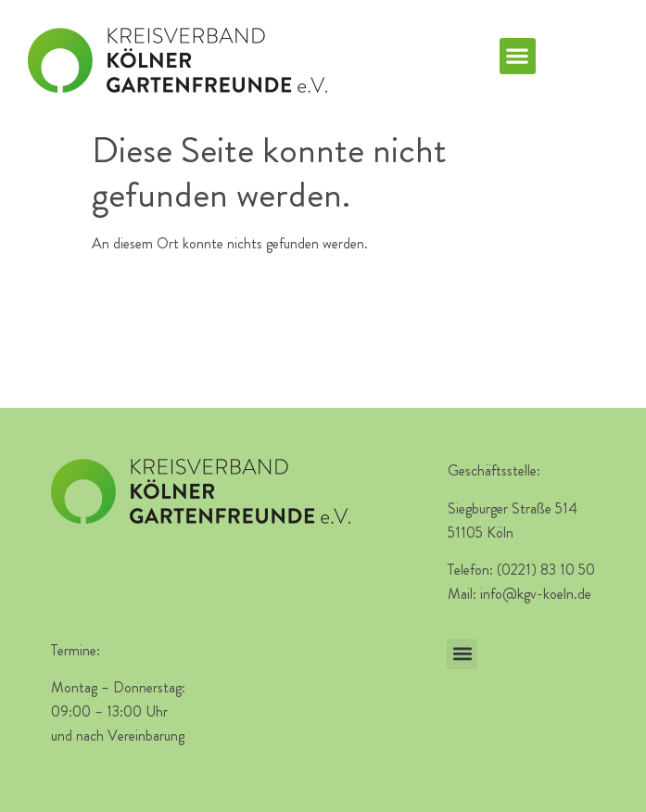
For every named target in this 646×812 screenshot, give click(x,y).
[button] (518, 56)
